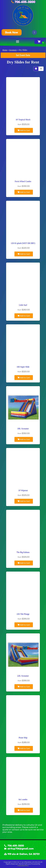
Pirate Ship (23, 738)
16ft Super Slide (23, 367)
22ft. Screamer (23, 676)
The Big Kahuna (23, 552)
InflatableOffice (23, 866)
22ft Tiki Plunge (23, 614)
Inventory (13, 50)
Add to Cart (24, 130)
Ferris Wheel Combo (23, 181)
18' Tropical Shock (23, 120)
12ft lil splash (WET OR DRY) (23, 243)
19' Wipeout (23, 490)
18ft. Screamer (23, 429)
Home (5, 50)
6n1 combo (23, 799)
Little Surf (23, 305)
